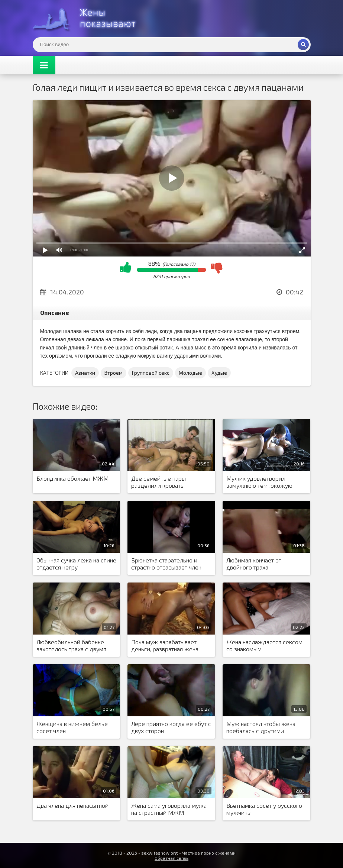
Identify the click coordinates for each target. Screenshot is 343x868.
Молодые (190, 373)
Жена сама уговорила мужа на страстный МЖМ (169, 809)
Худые (219, 373)
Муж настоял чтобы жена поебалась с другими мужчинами (261, 727)
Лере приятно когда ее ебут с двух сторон (171, 727)
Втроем (114, 373)
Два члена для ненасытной (72, 805)
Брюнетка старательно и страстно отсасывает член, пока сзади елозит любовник (170, 564)
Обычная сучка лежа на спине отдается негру (76, 564)
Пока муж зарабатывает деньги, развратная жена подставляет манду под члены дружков (165, 646)
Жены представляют (88, 19)
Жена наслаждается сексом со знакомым (264, 645)
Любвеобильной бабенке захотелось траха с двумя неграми (71, 646)
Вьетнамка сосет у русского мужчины (264, 809)
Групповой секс (151, 373)
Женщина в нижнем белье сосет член (72, 727)
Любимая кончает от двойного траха (254, 564)
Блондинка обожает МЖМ (72, 478)
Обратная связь (171, 858)
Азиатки (85, 373)
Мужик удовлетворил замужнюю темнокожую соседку (259, 482)
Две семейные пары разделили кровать (158, 482)
